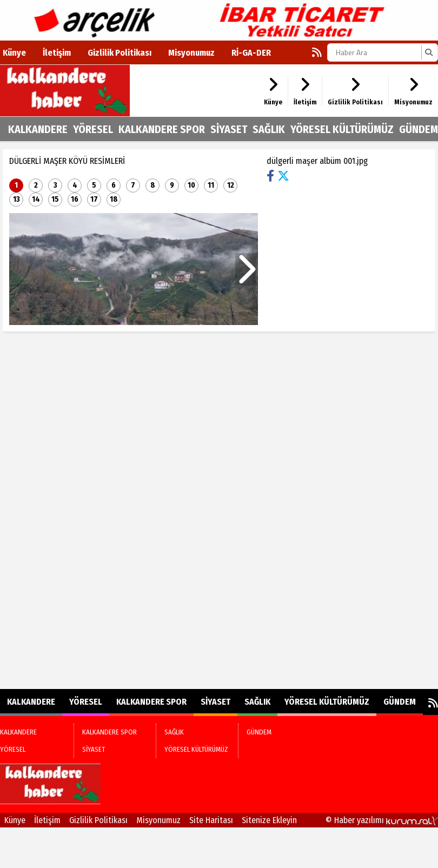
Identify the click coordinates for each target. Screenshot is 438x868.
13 (16, 199)
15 (55, 199)
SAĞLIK (269, 129)
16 (75, 199)
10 (191, 185)
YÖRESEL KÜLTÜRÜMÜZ (342, 129)
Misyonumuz (191, 53)
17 (94, 199)
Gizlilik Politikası (120, 53)
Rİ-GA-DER (251, 53)
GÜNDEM (419, 129)
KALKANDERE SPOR (162, 129)
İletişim (57, 53)
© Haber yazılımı (382, 820)
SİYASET (229, 129)
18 (114, 199)
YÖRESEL (93, 129)
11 (211, 185)
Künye (14, 53)
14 (36, 199)
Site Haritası (211, 820)
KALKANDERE (38, 129)
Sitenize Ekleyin (269, 820)
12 (231, 185)
